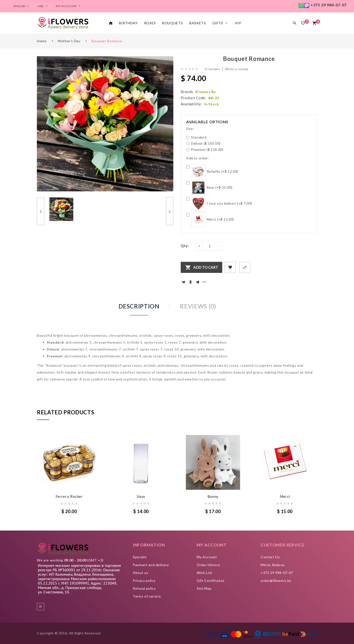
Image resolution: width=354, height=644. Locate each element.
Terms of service (147, 596)
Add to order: (197, 158)
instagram (41, 607)
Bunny (213, 496)
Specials (140, 557)
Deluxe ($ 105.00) (203, 143)
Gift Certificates (211, 581)
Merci (285, 496)
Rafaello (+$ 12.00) (212, 172)
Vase (141, 496)
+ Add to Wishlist (230, 267)
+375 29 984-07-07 (277, 573)
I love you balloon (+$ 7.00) (219, 204)
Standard (196, 137)
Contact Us (270, 557)
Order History (208, 565)
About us (140, 573)
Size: (190, 129)
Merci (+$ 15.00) (210, 220)
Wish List (205, 573)
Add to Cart (206, 267)
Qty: (185, 246)
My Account (207, 557)
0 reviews (212, 69)
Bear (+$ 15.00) (209, 188)
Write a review (237, 69)
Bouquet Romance (107, 41)
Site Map (204, 588)
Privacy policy (144, 581)
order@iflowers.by (276, 581)
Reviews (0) (198, 306)
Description (139, 306)
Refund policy (144, 588)
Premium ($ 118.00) (205, 149)
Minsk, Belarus (273, 565)
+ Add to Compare (245, 267)
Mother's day (69, 41)
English (22, 6)
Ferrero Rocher (69, 496)
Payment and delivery (151, 565)
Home (42, 41)
